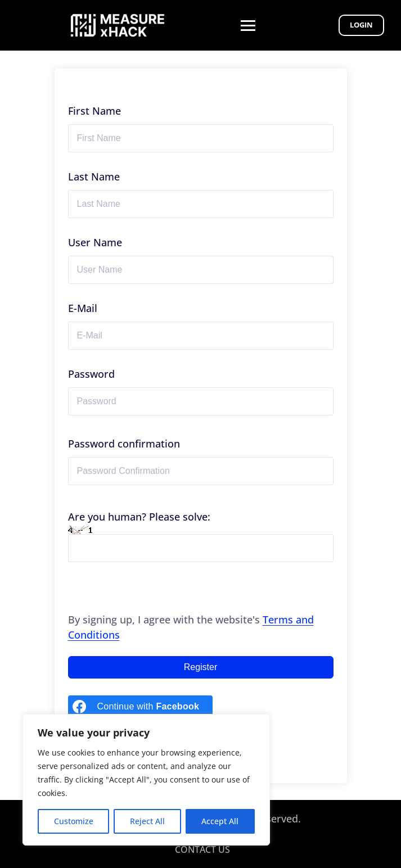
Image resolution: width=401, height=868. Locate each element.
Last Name (94, 177)
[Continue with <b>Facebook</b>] (141, 707)
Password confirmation (124, 444)
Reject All (147, 821)
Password (91, 374)
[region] (146, 780)
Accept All (220, 821)
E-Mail (83, 308)
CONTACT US (202, 849)
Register (201, 667)
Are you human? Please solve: (201, 536)
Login (361, 25)
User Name (95, 242)
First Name (94, 111)
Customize (74, 821)
